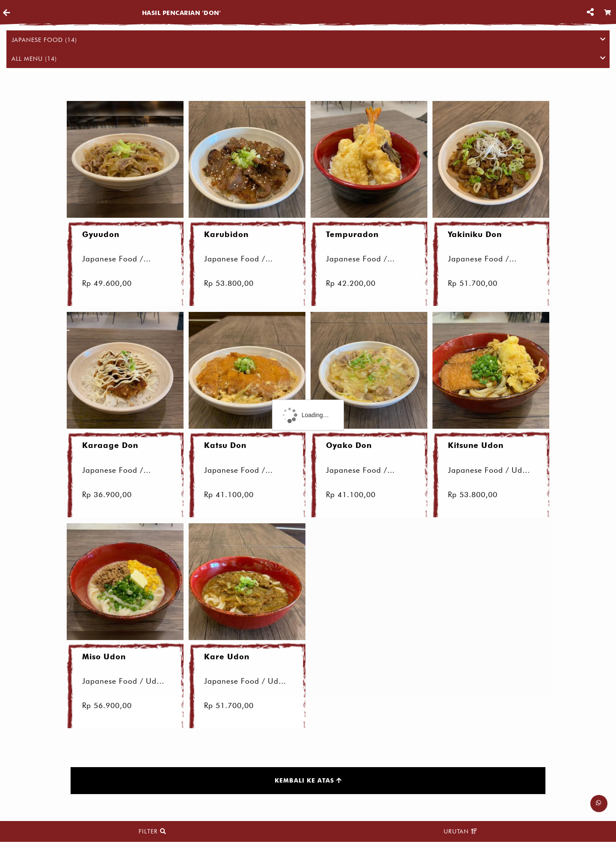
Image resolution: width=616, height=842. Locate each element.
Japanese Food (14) (308, 40)
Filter (153, 831)
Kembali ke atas (308, 781)
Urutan (461, 831)
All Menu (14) (308, 59)
